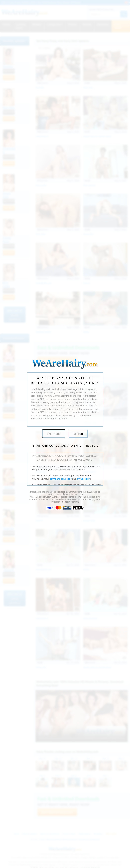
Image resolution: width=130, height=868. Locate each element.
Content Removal (71, 502)
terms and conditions (61, 479)
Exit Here (54, 434)
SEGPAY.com (71, 499)
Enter (78, 434)
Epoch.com (46, 497)
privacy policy (83, 479)
